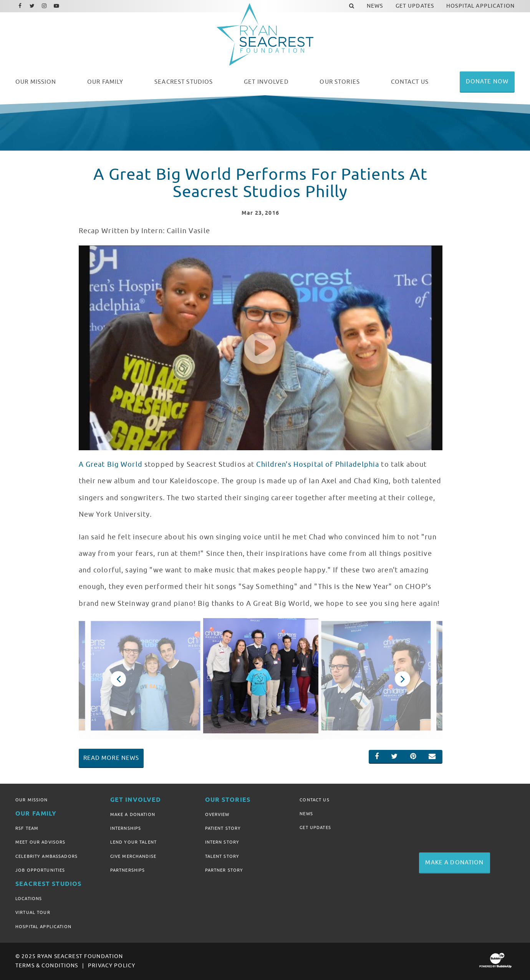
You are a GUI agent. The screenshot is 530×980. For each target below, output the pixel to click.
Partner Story (224, 870)
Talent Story (222, 856)
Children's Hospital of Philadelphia (318, 464)
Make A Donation (133, 814)
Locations (29, 899)
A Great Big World (111, 464)
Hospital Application (43, 927)
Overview (217, 814)
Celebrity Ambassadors (46, 856)
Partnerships (128, 870)
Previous (118, 679)
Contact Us (314, 800)
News (306, 814)
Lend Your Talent (133, 842)
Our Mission (32, 800)
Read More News (111, 758)
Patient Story (223, 828)
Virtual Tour (33, 912)
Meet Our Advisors (40, 842)
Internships (126, 828)
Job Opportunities (40, 870)
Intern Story (222, 842)
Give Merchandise (133, 856)
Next (403, 679)
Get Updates (315, 827)
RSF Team (27, 828)
